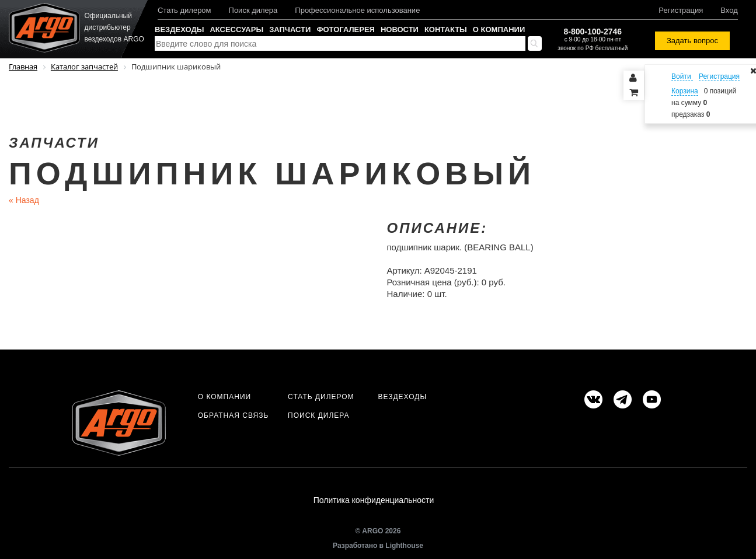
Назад (24, 200)
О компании (499, 29)
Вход (729, 10)
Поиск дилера (253, 10)
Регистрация (681, 10)
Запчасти (290, 29)
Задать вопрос (692, 41)
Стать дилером (184, 10)
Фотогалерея (346, 29)
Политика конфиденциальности (374, 500)
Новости (400, 29)
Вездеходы (179, 29)
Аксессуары (236, 29)
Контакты (446, 29)
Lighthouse (404, 546)
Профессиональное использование (357, 10)
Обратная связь (234, 415)
